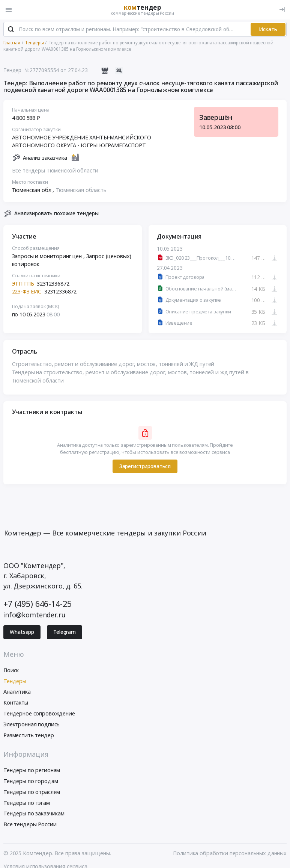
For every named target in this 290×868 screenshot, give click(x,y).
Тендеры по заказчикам (34, 813)
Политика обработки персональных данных (230, 853)
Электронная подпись (32, 724)
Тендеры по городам (31, 781)
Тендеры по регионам (32, 770)
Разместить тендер (29, 735)
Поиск (11, 670)
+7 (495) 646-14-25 (37, 604)
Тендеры (15, 681)
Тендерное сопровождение (39, 713)
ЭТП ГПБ (23, 284)
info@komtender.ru (35, 615)
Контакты (16, 702)
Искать (268, 29)
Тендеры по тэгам (27, 803)
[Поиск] (11, 30)
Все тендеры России (30, 824)
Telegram (65, 632)
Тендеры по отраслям (32, 792)
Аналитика (17, 692)
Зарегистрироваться (145, 466)
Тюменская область (81, 190)
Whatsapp (22, 632)
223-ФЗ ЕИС (27, 291)
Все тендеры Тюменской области (55, 170)
